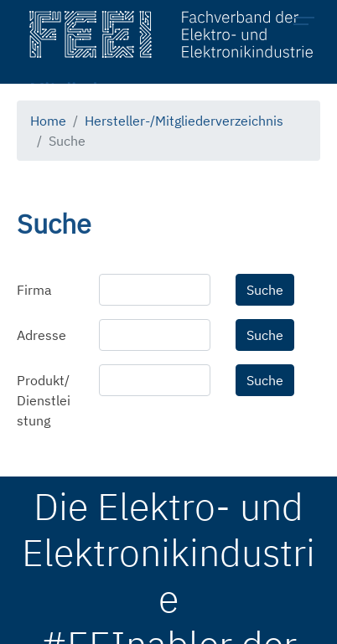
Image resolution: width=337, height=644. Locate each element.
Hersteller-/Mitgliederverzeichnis (184, 121)
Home (48, 121)
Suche (265, 290)
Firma (34, 290)
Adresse (41, 335)
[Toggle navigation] (309, 23)
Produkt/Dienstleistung (44, 400)
